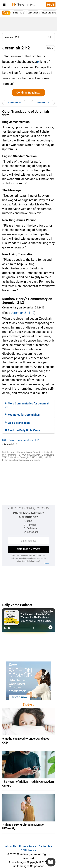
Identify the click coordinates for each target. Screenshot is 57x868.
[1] (38, 62)
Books (12, 440)
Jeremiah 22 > (43, 102)
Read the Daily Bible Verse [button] (22, 430)
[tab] (28, 405)
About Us (11, 846)
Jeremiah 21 (33, 440)
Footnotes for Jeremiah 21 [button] (23, 415)
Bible (5, 440)
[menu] (4, 5)
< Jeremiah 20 (14, 102)
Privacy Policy (28, 846)
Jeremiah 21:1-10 (23, 313)
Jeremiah (21, 440)
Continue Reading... (28, 93)
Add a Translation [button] (17, 423)
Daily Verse (33, 13)
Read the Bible (49, 13)
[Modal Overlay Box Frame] (28, 536)
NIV (50, 48)
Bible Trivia (18, 13)
